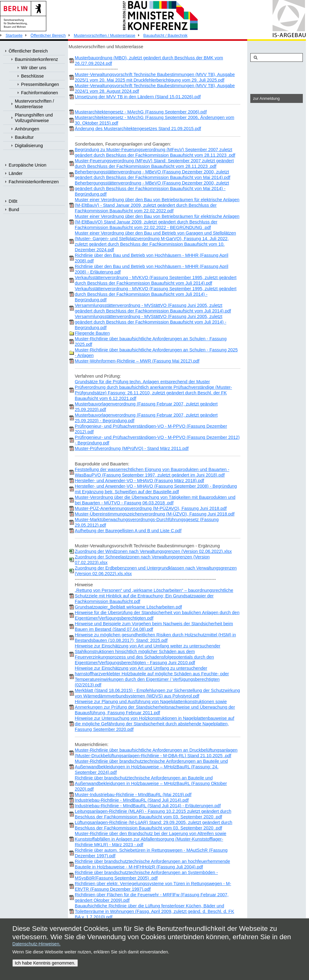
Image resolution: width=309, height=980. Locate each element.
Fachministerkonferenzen (34, 182)
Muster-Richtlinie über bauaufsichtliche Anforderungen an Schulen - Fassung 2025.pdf (151, 342)
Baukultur (24, 137)
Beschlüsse (32, 76)
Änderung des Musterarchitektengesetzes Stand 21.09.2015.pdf (138, 129)
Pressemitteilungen (40, 84)
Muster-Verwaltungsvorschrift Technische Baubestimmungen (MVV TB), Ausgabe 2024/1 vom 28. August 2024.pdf (155, 88)
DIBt (13, 201)
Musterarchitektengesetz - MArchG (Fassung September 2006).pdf (141, 112)
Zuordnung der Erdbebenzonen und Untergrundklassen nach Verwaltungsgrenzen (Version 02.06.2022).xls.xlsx (156, 571)
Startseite (14, 35)
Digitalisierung (29, 146)
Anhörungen (27, 129)
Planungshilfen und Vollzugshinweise (34, 118)
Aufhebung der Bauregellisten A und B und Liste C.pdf (128, 531)
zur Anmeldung (266, 98)
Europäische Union (28, 165)
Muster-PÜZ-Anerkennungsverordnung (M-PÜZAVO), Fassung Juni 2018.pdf (151, 508)
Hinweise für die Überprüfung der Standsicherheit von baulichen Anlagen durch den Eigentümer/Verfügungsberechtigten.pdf (157, 615)
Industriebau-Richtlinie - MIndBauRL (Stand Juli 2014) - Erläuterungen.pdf (148, 806)
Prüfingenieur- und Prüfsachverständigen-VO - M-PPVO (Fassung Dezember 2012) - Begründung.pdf (157, 440)
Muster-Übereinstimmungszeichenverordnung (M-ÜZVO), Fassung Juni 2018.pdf (155, 514)
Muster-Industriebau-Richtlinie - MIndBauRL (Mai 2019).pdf (133, 795)
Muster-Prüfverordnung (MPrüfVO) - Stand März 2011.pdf (132, 448)
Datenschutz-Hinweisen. (36, 944)
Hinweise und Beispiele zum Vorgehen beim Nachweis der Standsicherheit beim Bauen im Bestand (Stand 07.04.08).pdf (154, 626)
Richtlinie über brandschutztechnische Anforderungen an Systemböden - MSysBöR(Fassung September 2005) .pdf (146, 875)
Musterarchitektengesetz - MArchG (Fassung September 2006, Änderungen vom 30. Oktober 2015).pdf (154, 120)
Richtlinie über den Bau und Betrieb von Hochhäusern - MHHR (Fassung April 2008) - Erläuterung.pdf (152, 269)
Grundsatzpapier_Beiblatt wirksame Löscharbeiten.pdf (128, 607)
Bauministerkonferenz (36, 59)
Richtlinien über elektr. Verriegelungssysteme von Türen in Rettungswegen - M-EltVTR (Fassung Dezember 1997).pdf (153, 886)
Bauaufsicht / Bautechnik (165, 35)
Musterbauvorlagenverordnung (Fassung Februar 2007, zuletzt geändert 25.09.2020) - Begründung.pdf (146, 418)
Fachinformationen (40, 93)
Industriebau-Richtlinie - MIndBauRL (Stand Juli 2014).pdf (132, 800)
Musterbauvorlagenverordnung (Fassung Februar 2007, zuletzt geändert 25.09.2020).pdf (146, 407)
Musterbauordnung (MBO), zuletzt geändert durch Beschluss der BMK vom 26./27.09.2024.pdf (149, 61)
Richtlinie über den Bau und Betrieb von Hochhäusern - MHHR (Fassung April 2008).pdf (152, 258)
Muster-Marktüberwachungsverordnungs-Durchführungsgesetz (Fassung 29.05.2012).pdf (147, 522)
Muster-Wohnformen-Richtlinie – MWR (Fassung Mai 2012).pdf (137, 361)
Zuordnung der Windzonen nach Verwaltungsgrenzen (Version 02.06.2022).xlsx (153, 551)
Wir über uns (34, 68)
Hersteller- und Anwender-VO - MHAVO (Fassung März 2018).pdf (140, 481)
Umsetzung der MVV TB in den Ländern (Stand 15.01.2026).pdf (138, 97)
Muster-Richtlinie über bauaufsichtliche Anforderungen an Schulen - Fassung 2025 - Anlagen (156, 353)
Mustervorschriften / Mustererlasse (105, 35)
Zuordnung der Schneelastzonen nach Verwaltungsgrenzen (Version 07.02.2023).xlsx (142, 560)
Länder (16, 173)
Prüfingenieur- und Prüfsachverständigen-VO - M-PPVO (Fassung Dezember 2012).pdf (151, 429)
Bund (14, 210)
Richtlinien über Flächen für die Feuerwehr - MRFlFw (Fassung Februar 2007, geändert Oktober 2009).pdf (152, 897)
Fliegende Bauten (92, 333)
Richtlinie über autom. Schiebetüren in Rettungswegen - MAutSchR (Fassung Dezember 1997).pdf (151, 853)
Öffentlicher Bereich (48, 35)
